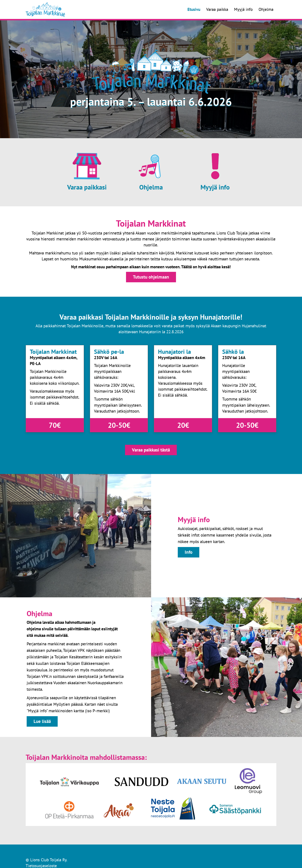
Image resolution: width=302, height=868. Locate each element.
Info (189, 552)
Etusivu (194, 9)
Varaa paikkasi (87, 187)
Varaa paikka (217, 9)
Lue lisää (42, 721)
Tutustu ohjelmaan (151, 277)
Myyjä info (243, 9)
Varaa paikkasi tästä (151, 450)
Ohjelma (266, 9)
